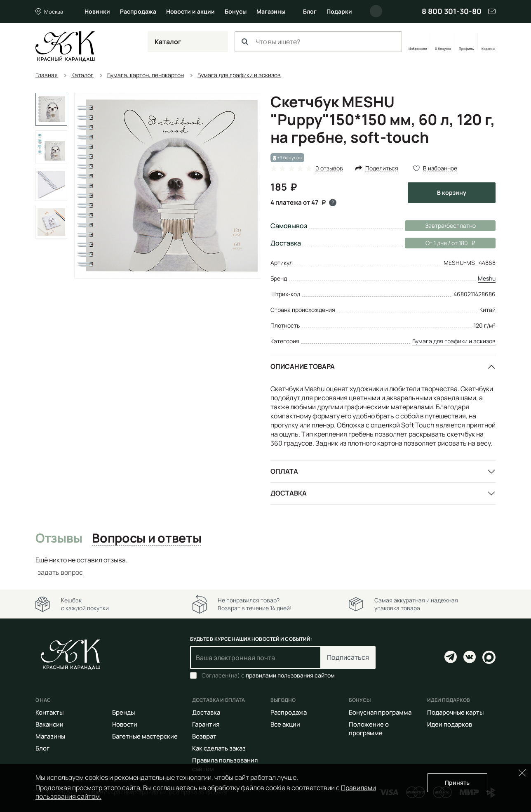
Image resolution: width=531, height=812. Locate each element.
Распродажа (138, 11)
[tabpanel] (265, 566)
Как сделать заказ (219, 748)
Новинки (97, 11)
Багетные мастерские (145, 736)
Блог (310, 11)
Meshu (487, 278)
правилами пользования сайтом (290, 675)
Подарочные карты (455, 712)
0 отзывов (329, 169)
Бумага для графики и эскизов (454, 341)
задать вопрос (60, 572)
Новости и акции (190, 11)
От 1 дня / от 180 (440, 243)
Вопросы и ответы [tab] (147, 538)
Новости (125, 724)
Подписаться (348, 657)
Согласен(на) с (268, 675)
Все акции (285, 724)
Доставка (289, 493)
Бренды (123, 712)
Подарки (339, 11)
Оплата (284, 471)
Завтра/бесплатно (450, 225)
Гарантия (206, 724)
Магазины (271, 11)
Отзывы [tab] (59, 538)
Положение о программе (369, 729)
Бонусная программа (380, 712)
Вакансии (49, 724)
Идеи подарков (450, 724)
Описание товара (303, 366)
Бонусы (236, 11)
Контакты (49, 712)
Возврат (204, 736)
